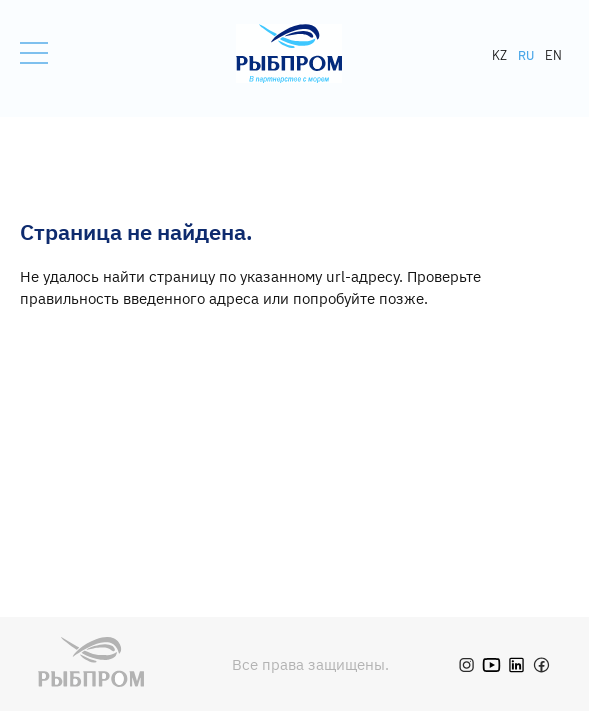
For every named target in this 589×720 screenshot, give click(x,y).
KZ (499, 55)
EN (553, 55)
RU (526, 55)
